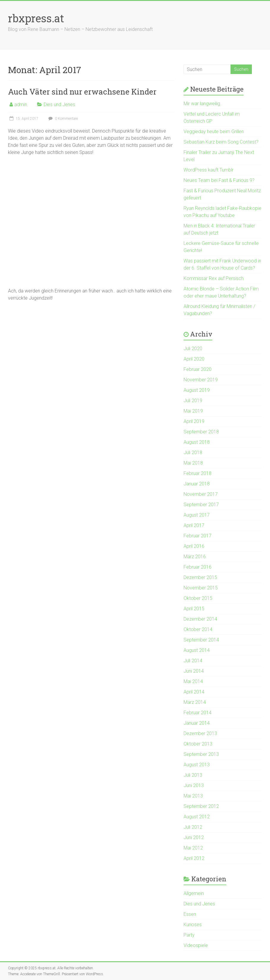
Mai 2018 (193, 463)
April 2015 (194, 609)
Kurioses (193, 925)
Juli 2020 (193, 349)
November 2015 (201, 588)
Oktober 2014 (198, 629)
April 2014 (194, 692)
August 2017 (197, 515)
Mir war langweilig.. (203, 104)
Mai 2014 (193, 681)
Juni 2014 (194, 671)
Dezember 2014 (200, 619)
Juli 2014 (193, 661)
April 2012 (194, 858)
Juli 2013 (193, 775)
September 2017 (201, 505)
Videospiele (196, 945)
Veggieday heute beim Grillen (214, 132)
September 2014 (201, 640)
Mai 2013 (193, 796)
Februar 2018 (198, 473)
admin (21, 104)
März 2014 (195, 702)
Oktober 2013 (198, 744)
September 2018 (201, 432)
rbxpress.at (36, 18)
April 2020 (194, 359)
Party (189, 935)
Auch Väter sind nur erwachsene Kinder (82, 92)
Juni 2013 (194, 785)
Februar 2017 (198, 536)
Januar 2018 (197, 484)
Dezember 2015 (200, 577)
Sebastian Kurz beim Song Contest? (221, 142)
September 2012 (201, 806)
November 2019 (201, 380)
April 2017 (194, 525)
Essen (190, 914)
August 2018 (197, 442)
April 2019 (194, 421)
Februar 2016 (198, 567)
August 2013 (197, 765)
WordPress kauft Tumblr (209, 170)
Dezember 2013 (200, 733)
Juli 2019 (193, 401)
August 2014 (197, 650)
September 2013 (201, 754)
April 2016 (194, 546)
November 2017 (201, 494)
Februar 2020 (198, 369)
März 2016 (195, 557)
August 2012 (197, 817)
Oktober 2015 (198, 598)
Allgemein (194, 893)
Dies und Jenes (59, 104)
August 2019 (197, 390)
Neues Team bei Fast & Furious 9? (219, 180)
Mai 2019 (193, 411)
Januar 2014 (197, 723)
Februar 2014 (198, 713)
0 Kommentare (62, 119)
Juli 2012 (193, 827)
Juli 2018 (193, 453)
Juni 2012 (194, 837)
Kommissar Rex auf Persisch (214, 278)
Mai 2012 (193, 848)
